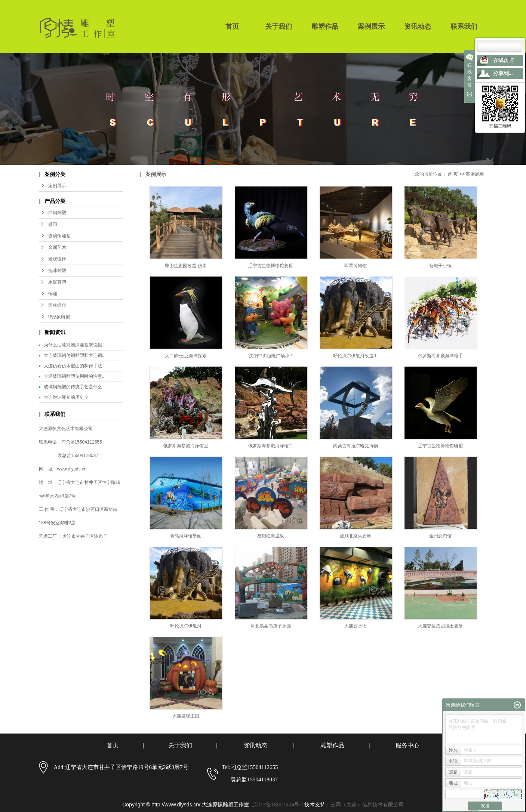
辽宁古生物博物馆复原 (271, 266)
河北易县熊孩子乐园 (271, 626)
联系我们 (464, 27)
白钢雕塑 (57, 213)
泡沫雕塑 (57, 271)
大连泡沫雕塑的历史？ (66, 397)
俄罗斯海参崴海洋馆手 (440, 356)
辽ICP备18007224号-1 (278, 805)
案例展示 (371, 27)
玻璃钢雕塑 (59, 236)
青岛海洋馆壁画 (186, 536)
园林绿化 (57, 305)
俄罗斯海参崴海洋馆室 (186, 446)
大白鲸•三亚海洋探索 (186, 356)
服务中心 (407, 745)
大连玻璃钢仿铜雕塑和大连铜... (75, 355)
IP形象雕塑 (59, 317)
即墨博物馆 (356, 266)
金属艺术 (57, 247)
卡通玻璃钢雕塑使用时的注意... (75, 376)
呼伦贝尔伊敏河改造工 (356, 356)
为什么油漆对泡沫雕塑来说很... (75, 345)
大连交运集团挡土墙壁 (440, 626)
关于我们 (279, 27)
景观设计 (57, 259)
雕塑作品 (325, 27)
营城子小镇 (440, 266)
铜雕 (53, 294)
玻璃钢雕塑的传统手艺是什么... (75, 387)
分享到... (503, 73)
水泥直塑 (57, 282)
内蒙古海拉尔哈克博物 (356, 446)
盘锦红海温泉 (271, 536)
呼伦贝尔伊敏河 (186, 626)
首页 (232, 27)
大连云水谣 (356, 626)
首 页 (453, 174)
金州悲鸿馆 (440, 536)
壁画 (53, 224)
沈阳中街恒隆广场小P (271, 356)
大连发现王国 (186, 716)
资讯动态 (418, 27)
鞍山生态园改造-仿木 (186, 266)
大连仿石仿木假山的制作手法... (75, 366)
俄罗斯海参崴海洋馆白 (271, 446)
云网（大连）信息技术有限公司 (367, 805)
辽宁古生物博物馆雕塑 (440, 446)
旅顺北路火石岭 (356, 536)
